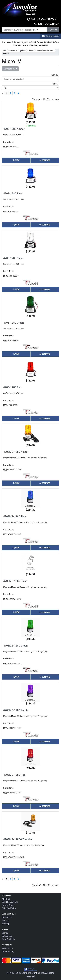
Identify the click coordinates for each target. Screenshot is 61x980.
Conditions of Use (10, 902)
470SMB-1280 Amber (16, 452)
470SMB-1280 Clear (15, 581)
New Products (8, 939)
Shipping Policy (9, 908)
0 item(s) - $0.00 (50, 36)
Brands (5, 933)
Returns (5, 921)
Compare (45, 160)
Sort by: (55, 75)
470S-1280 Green (14, 323)
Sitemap (6, 924)
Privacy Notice (8, 905)
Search (53, 30)
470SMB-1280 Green (15, 646)
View (16, 160)
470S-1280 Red (12, 387)
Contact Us (7, 918)
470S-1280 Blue (13, 194)
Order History (8, 952)
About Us (6, 899)
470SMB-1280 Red (14, 775)
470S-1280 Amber (14, 129)
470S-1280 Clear (13, 258)
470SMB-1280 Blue (15, 516)
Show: (56, 84)
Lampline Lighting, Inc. (33, 973)
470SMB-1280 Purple (16, 710)
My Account (7, 948)
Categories (7, 936)
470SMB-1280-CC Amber (18, 839)
